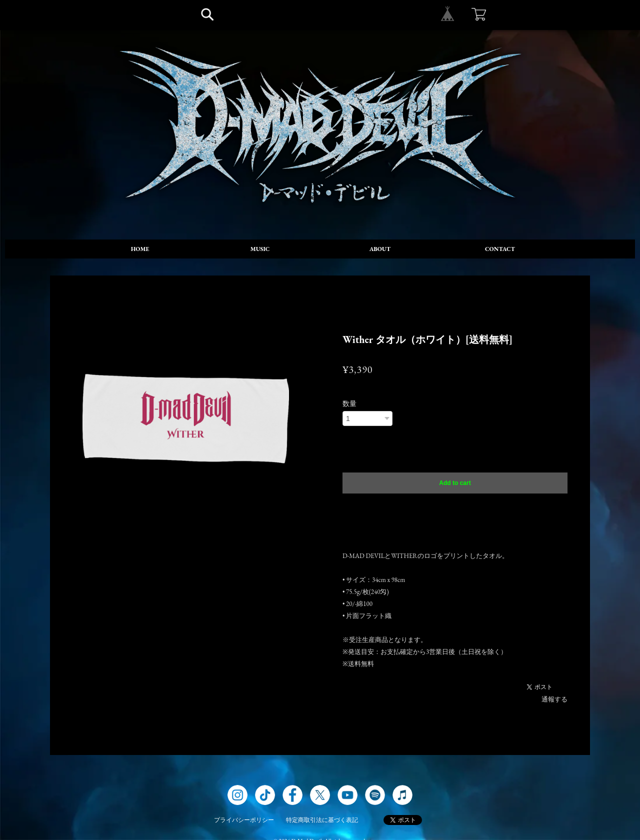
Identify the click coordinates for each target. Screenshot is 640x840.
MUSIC (260, 249)
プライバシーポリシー (244, 820)
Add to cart (455, 483)
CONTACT (500, 249)
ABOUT (380, 249)
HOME (140, 249)
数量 (349, 403)
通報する (554, 699)
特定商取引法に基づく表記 (322, 820)
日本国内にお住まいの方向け (455, 506)
